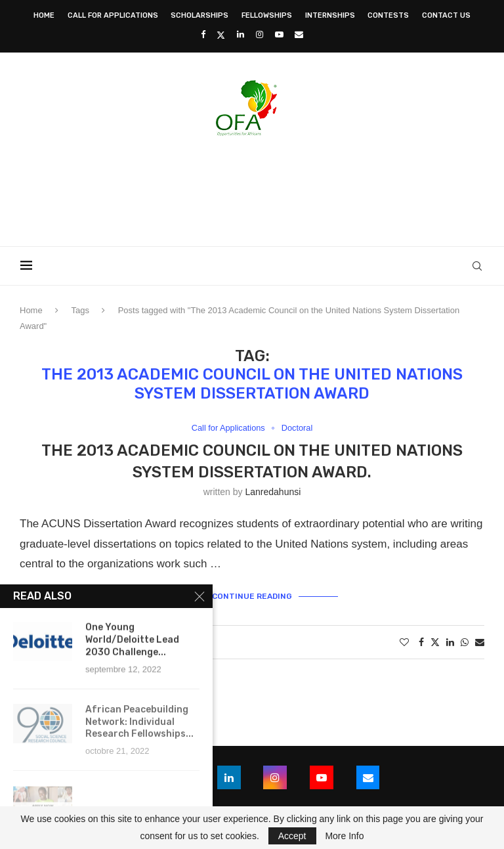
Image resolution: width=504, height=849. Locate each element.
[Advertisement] (252, 187)
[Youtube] (279, 34)
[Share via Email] (480, 643)
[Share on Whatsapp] (465, 643)
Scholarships (199, 15)
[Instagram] (260, 34)
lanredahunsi (273, 492)
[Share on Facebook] (421, 643)
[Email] (299, 34)
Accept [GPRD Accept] (292, 836)
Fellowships (267, 15)
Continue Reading (252, 596)
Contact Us (446, 15)
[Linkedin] (241, 34)
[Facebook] (203, 34)
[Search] (478, 266)
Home (44, 15)
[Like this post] (404, 643)
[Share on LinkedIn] (450, 643)
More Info (344, 836)
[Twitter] (221, 35)
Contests (388, 15)
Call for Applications (113, 15)
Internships (330, 15)
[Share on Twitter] (435, 642)
